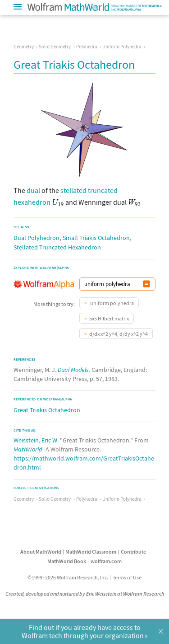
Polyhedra (87, 47)
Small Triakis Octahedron (96, 238)
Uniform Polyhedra (122, 47)
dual (33, 190)
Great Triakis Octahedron (47, 410)
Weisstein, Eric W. (36, 440)
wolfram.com (106, 561)
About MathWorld (41, 552)
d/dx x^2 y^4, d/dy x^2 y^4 (119, 334)
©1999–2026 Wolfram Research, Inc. (68, 577)
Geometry (24, 47)
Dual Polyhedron (37, 238)
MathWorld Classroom (91, 552)
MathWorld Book (67, 561)
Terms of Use (127, 577)
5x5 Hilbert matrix (109, 318)
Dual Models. (74, 370)
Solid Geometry (55, 47)
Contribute (133, 552)
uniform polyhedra (112, 303)
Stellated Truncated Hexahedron (57, 247)
